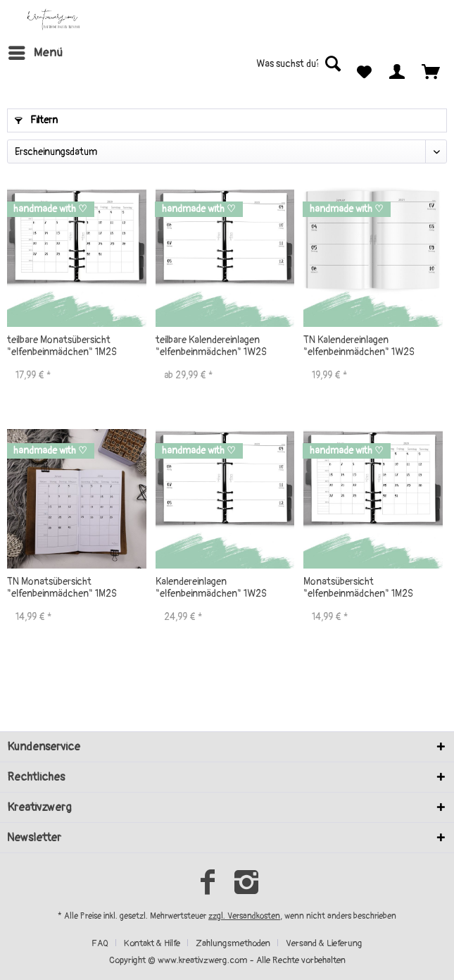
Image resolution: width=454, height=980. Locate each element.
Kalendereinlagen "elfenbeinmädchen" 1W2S (211, 588)
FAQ (100, 943)
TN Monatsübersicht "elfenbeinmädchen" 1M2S (62, 588)
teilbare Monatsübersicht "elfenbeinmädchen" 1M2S (62, 346)
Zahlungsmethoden (233, 943)
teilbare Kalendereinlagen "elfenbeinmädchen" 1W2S (211, 346)
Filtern (36, 120)
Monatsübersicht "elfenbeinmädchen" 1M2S (358, 588)
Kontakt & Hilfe (152, 943)
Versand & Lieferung (324, 943)
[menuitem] (35, 53)
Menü (36, 51)
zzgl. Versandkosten (244, 916)
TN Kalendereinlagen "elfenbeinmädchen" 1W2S (359, 346)
